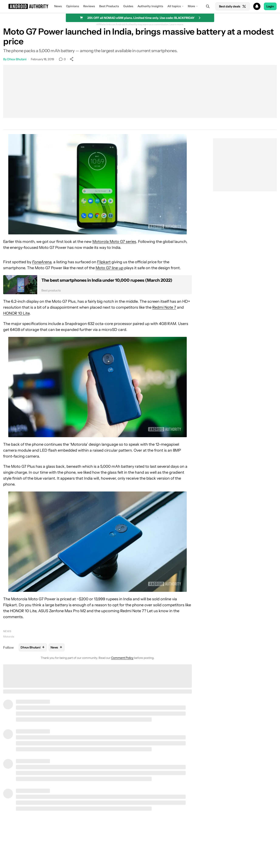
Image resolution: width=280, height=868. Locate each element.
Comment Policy (122, 658)
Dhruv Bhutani (17, 59)
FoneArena (42, 262)
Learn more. (177, 24)
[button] (140, 6)
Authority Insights (150, 6)
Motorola (9, 636)
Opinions (73, 6)
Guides (128, 6)
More (191, 6)
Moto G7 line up (110, 268)
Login (270, 6)
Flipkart (104, 262)
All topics (174, 6)
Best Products (109, 6)
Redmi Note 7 (164, 307)
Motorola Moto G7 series (114, 242)
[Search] (208, 6)
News (58, 6)
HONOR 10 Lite (16, 313)
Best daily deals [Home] (233, 6)
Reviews (89, 6)
